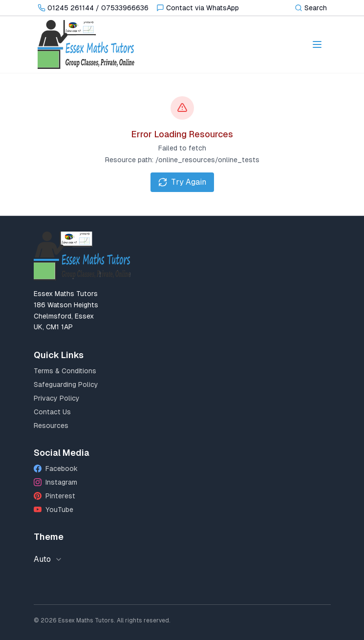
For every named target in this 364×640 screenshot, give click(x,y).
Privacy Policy (57, 398)
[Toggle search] (311, 8)
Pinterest (54, 496)
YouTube (54, 510)
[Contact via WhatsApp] (198, 8)
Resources (51, 426)
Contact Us (52, 412)
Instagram (55, 482)
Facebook (56, 469)
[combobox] (51, 559)
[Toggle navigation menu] (317, 44)
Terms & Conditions (65, 371)
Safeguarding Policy (66, 384)
